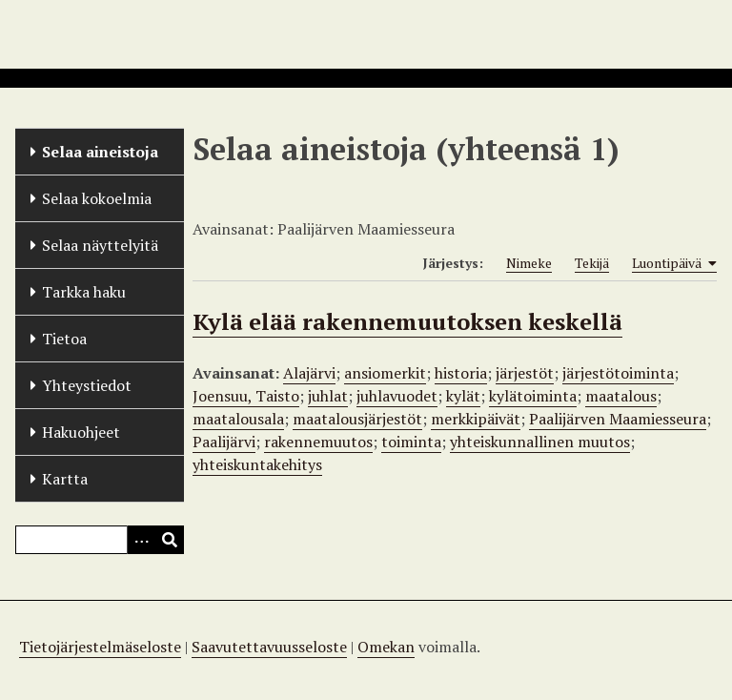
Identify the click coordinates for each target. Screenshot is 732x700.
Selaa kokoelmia (97, 198)
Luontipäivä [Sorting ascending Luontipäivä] (674, 263)
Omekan (386, 647)
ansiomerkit (385, 373)
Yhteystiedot (87, 385)
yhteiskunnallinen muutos (540, 442)
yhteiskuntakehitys (257, 464)
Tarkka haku (84, 292)
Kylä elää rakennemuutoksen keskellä (407, 321)
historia (461, 373)
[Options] (141, 540)
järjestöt (525, 373)
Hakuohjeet (81, 432)
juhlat (328, 396)
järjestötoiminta (618, 373)
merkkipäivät (476, 419)
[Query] (100, 540)
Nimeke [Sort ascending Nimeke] (529, 263)
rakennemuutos (318, 442)
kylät (463, 396)
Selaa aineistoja (100, 152)
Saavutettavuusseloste (269, 647)
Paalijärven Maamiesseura (618, 419)
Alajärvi (309, 373)
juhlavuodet (397, 396)
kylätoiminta (533, 396)
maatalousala (238, 419)
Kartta (65, 479)
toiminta (411, 442)
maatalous (621, 396)
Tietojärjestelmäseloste (100, 647)
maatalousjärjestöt (357, 419)
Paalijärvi (224, 442)
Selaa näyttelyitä (100, 245)
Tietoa (64, 339)
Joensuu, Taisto (246, 396)
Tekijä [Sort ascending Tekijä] (592, 263)
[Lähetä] (170, 540)
